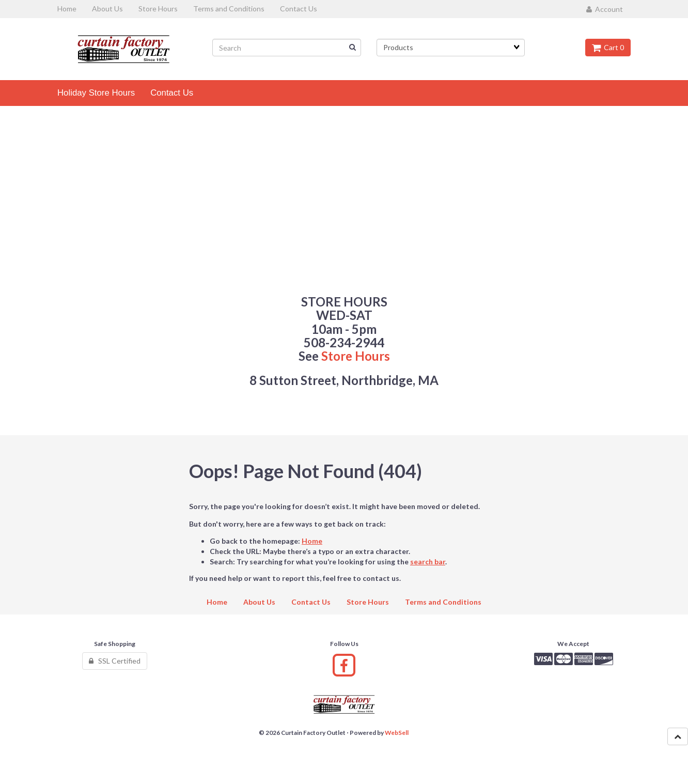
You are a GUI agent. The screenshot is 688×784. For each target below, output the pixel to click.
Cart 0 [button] (608, 47)
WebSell (397, 733)
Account (605, 9)
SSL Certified (115, 661)
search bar (428, 562)
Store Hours (356, 356)
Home (312, 541)
